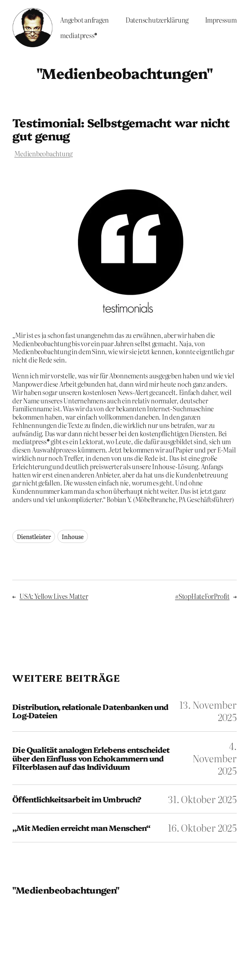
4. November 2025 (214, 758)
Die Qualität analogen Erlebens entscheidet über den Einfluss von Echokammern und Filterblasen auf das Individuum (91, 758)
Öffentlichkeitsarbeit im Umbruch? (76, 799)
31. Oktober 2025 (202, 799)
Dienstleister (34, 536)
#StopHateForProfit (202, 596)
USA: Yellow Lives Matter (54, 596)
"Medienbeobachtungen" (124, 73)
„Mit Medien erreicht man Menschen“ (81, 828)
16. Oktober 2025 (202, 828)
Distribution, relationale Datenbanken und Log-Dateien (90, 711)
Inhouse (73, 536)
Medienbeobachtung (43, 153)
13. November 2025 (208, 711)
